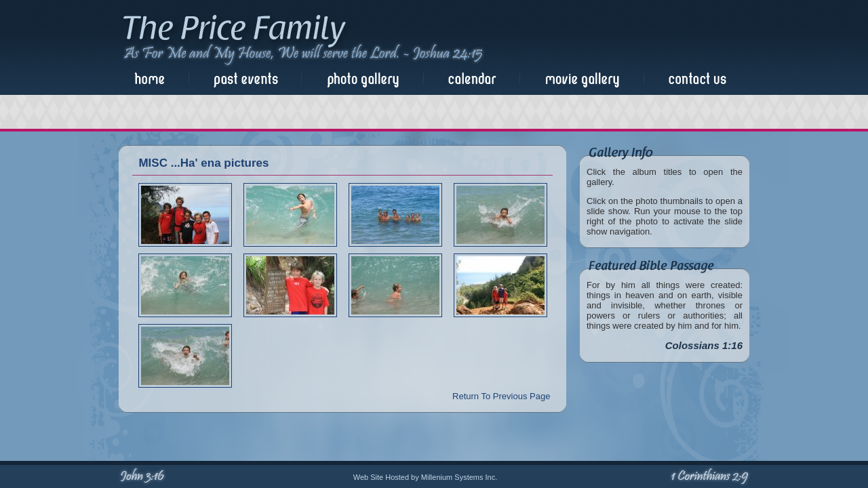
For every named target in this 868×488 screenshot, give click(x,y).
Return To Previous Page (501, 396)
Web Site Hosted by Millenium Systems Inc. (426, 477)
